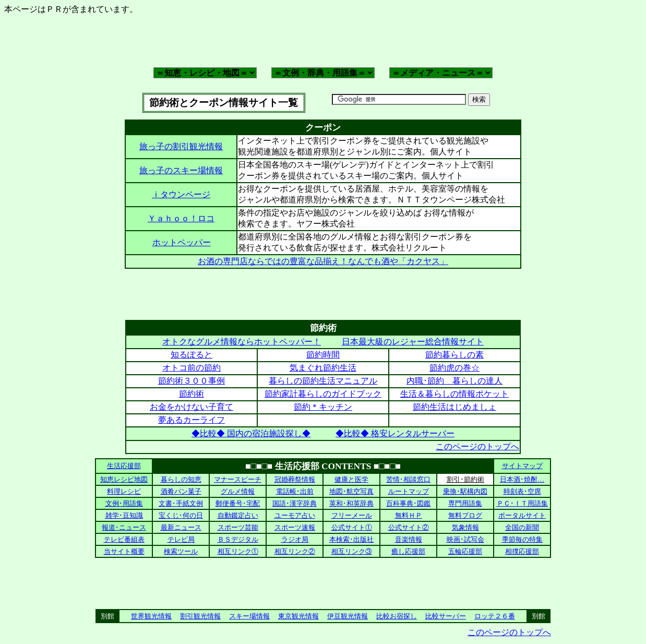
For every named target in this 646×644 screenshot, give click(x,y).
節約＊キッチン (323, 407)
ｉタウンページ (181, 194)
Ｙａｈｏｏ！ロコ (181, 218)
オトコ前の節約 (192, 368)
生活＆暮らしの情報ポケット (454, 394)
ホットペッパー (181, 242)
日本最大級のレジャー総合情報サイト (413, 342)
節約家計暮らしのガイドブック (323, 394)
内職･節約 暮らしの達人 (454, 381)
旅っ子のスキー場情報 (181, 170)
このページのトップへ (477, 446)
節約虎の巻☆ (454, 368)
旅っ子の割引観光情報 (181, 146)
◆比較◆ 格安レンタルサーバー (395, 433)
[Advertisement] (323, 40)
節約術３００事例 (192, 381)
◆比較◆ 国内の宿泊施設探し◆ (251, 433)
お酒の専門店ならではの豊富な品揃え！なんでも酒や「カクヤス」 (323, 261)
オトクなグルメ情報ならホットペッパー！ (241, 342)
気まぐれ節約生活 (323, 368)
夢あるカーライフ (192, 420)
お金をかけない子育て (192, 407)
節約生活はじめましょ (454, 407)
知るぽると (192, 355)
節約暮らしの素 (454, 355)
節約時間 (323, 355)
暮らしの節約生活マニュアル (323, 381)
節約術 (192, 394)
